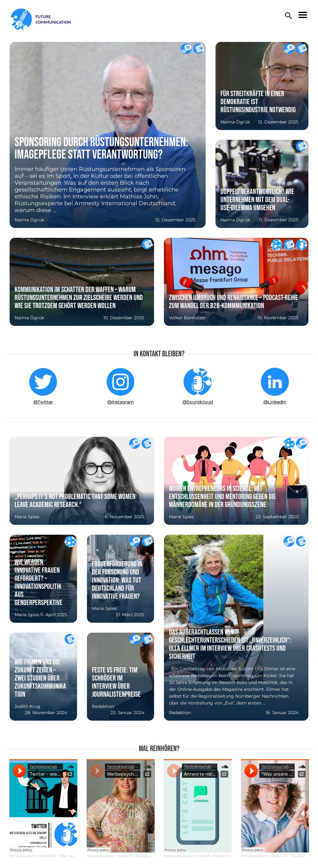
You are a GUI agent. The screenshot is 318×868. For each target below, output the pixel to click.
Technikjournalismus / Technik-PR (32, 856)
